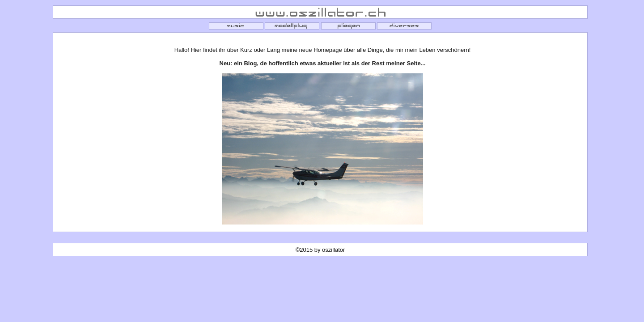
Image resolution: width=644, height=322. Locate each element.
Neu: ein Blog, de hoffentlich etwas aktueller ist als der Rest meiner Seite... (323, 63)
